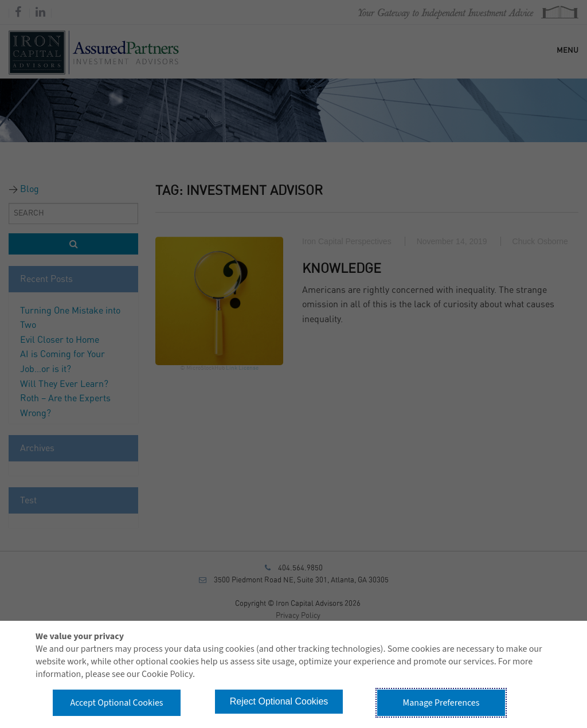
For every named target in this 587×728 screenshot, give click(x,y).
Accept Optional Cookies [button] (116, 703)
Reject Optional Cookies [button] (279, 701)
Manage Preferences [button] (441, 703)
